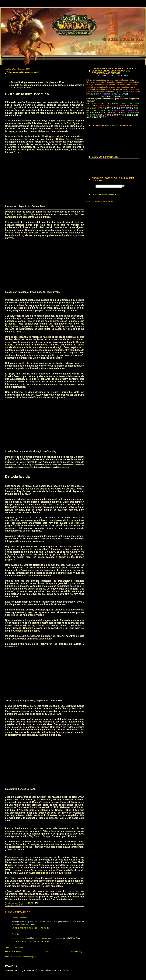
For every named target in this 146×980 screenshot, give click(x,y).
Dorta (14, 934)
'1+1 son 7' (77, 708)
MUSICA (20, 905)
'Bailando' (50, 552)
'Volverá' (73, 507)
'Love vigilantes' (43, 730)
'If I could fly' (25, 465)
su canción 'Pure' (59, 708)
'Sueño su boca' (47, 813)
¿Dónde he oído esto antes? (22, 72)
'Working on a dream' (53, 136)
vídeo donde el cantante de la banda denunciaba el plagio (45, 346)
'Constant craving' (33, 628)
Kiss (69, 129)
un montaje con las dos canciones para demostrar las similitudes (45, 216)
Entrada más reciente (14, 952)
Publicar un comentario (14, 948)
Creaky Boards (59, 392)
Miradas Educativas (122, 39)
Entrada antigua (78, 952)
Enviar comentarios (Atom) (27, 957)
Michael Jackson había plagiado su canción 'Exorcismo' (41, 873)
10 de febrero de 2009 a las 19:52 (31, 928)
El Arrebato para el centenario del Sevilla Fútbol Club (46, 810)
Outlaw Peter (64, 139)
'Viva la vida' (19, 342)
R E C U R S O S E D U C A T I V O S (118, 108)
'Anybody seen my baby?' (27, 631)
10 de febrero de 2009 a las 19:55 (31, 942)
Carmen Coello (18, 918)
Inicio (47, 952)
